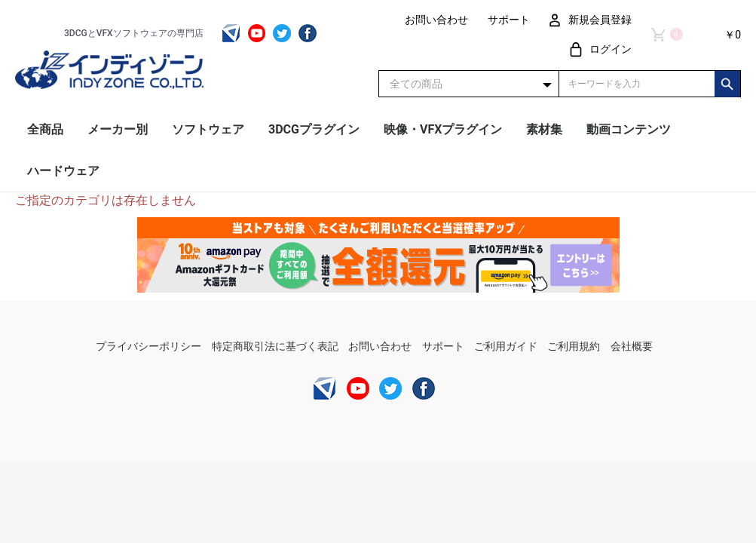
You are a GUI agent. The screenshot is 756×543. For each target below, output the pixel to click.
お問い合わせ (380, 346)
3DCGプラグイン (314, 129)
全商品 (45, 129)
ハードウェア (63, 171)
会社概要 (632, 346)
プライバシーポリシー (148, 346)
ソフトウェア (208, 129)
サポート (443, 346)
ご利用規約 (574, 346)
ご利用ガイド (506, 346)
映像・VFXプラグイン (443, 129)
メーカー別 (118, 129)
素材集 (544, 129)
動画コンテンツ (629, 129)
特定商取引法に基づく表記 (275, 346)
